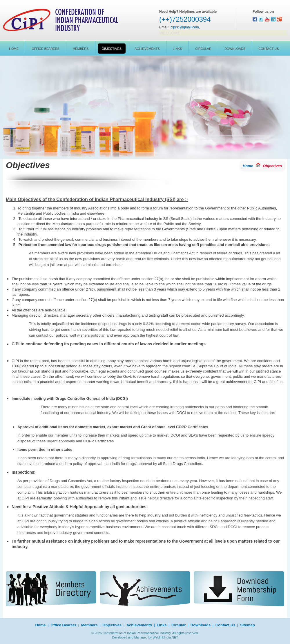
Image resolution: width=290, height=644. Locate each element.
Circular (203, 49)
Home (14, 49)
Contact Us (269, 49)
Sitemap (248, 625)
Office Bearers (46, 49)
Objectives (112, 49)
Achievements (147, 49)
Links (177, 49)
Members (81, 49)
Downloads (235, 49)
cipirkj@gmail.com (185, 27)
